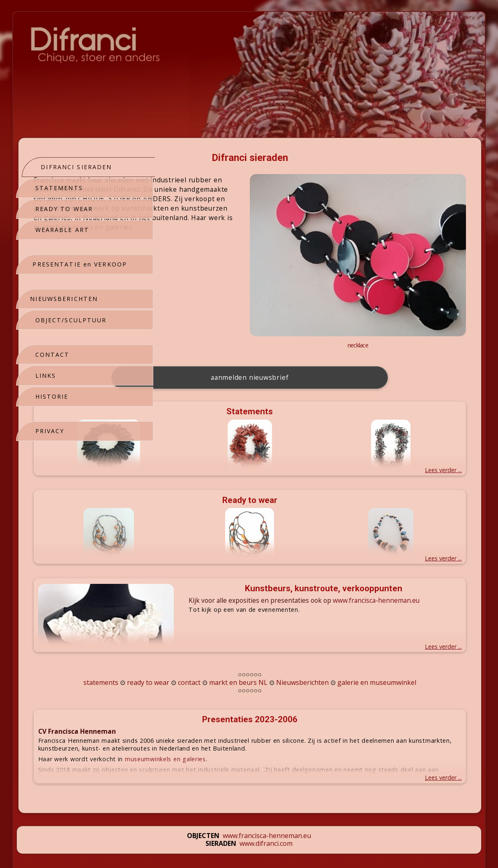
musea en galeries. (265, 255)
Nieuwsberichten (394, 631)
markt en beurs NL (330, 631)
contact (281, 631)
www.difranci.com (266, 801)
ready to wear (240, 631)
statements (193, 631)
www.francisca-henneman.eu (267, 793)
